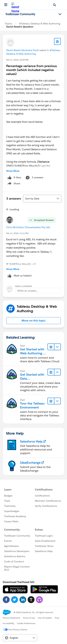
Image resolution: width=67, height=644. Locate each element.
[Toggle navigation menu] (60, 14)
